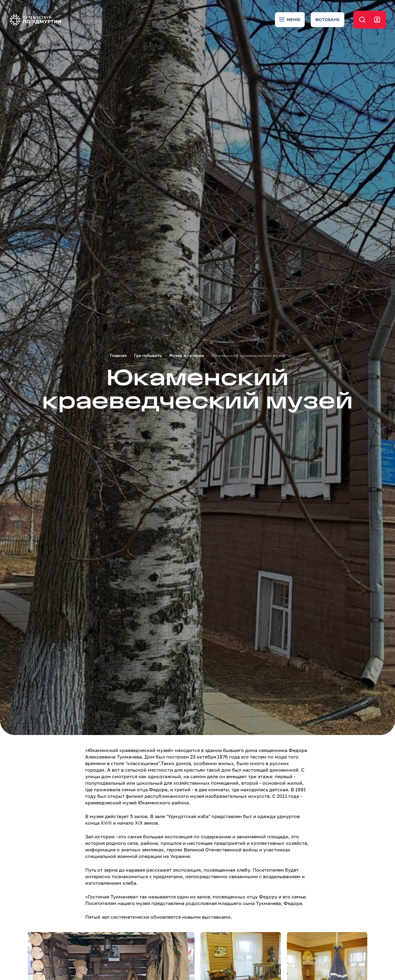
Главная (118, 355)
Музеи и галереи (187, 355)
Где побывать (148, 355)
